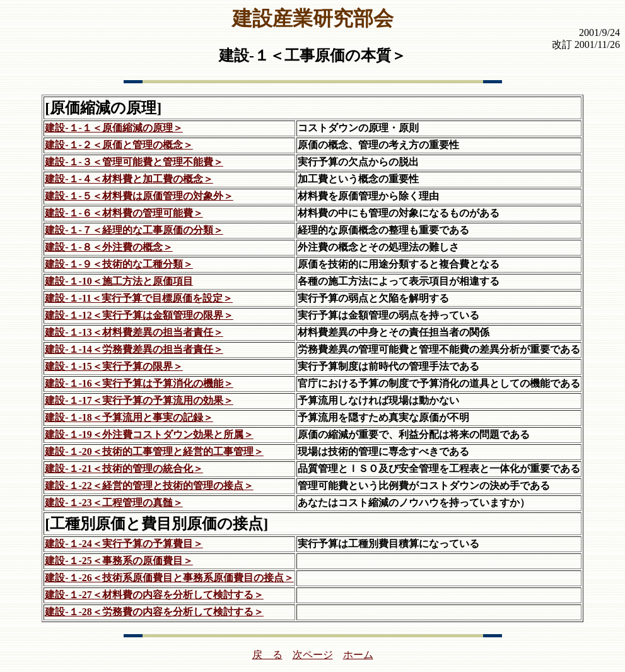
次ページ (313, 655)
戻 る (267, 655)
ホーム (358, 655)
